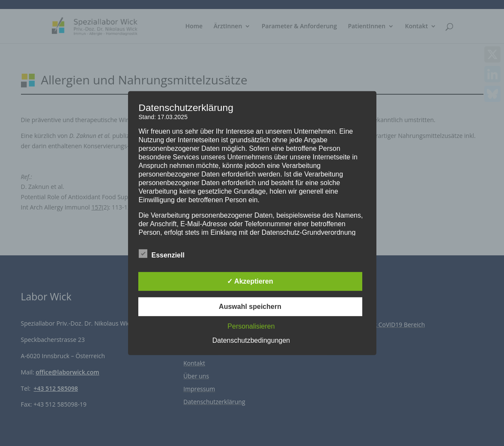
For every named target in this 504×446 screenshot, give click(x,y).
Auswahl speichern (250, 307)
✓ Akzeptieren (250, 281)
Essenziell (162, 254)
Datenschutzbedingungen (251, 340)
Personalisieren (251, 326)
